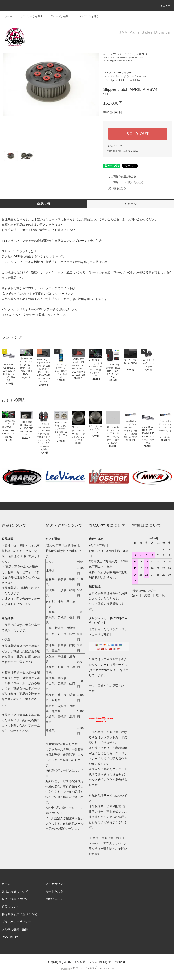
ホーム (8, 16)
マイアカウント (56, 884)
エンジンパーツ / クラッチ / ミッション (131, 58)
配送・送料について (15, 899)
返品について (115, 146)
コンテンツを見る (86, 16)
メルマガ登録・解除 (15, 929)
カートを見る (54, 891)
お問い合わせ (54, 899)
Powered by (87, 969)
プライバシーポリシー (16, 922)
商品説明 (43, 204)
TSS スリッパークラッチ (124, 54)
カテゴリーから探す (29, 16)
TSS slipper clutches (115, 61)
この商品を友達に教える (120, 176)
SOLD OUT (138, 134)
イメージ (131, 204)
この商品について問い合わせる (123, 182)
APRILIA (143, 54)
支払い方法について (15, 891)
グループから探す (58, 16)
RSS (5, 937)
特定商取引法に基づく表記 (123, 151)
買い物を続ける (115, 188)
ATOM (14, 937)
